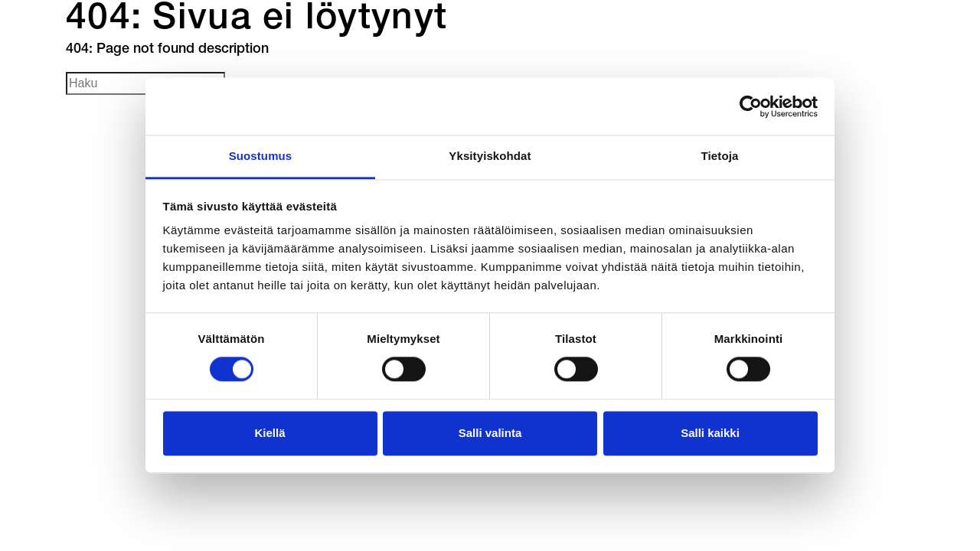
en (791, 75)
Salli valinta (490, 433)
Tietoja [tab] (720, 156)
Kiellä (269, 433)
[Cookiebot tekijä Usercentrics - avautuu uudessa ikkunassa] (751, 106)
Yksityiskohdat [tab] (490, 156)
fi (735, 75)
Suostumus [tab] (261, 156)
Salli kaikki (710, 433)
